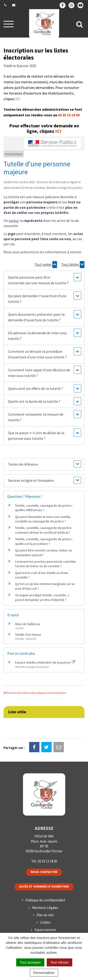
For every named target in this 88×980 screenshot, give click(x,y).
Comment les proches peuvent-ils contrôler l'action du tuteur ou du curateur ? (46, 564)
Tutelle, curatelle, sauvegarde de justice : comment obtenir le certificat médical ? (44, 530)
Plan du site (45, 915)
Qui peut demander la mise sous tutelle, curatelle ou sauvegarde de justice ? (43, 519)
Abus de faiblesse (28, 624)
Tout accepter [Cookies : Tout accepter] (30, 962)
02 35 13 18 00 (69, 115)
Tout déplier (73, 265)
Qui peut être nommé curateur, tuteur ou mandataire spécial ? (44, 553)
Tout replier (46, 265)
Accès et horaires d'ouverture (44, 887)
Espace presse (45, 930)
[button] (44, 280)
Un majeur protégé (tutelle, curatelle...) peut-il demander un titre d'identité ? (42, 597)
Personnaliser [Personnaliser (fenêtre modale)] (44, 973)
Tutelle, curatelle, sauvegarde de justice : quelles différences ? (44, 508)
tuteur (14, 220)
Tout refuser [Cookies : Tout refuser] (59, 962)
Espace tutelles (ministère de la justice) (45, 662)
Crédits (45, 922)
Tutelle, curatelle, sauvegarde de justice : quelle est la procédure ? (44, 541)
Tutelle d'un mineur (28, 634)
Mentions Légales (45, 908)
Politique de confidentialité (45, 900)
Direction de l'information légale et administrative (36, 693)
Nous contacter (44, 872)
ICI (18, 99)
